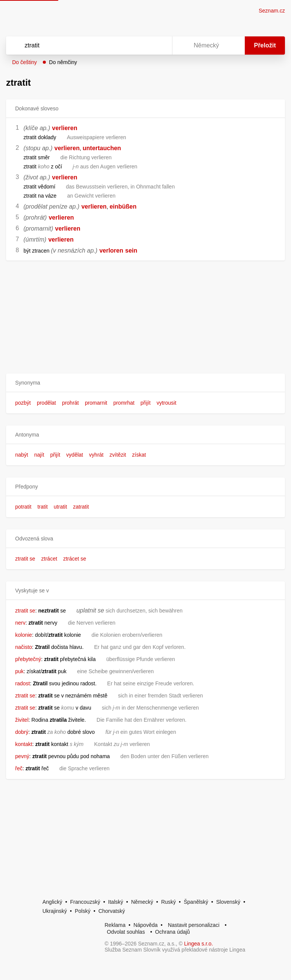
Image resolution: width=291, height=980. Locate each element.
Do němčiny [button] (63, 62)
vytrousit (166, 403)
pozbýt (23, 403)
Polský (82, 911)
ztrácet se (75, 559)
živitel (22, 720)
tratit (43, 507)
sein (131, 250)
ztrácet (49, 559)
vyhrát (96, 455)
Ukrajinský (55, 911)
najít (39, 455)
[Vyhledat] (79, 46)
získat (139, 455)
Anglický (52, 902)
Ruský (168, 902)
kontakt (24, 744)
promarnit (96, 403)
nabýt (22, 455)
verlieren (65, 128)
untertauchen (102, 148)
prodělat (46, 403)
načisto (23, 647)
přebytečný (28, 659)
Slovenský (228, 902)
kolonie (23, 635)
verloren (111, 250)
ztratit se (25, 559)
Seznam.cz (272, 11)
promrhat (124, 403)
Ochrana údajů (172, 932)
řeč (19, 768)
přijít (145, 403)
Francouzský (85, 902)
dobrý (22, 732)
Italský (116, 902)
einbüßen (123, 207)
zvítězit (118, 455)
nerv (20, 623)
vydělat (75, 455)
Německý (142, 902)
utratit (60, 507)
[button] (145, 383)
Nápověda (145, 925)
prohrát (70, 403)
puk (20, 671)
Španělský (196, 902)
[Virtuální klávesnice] (159, 46)
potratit (23, 507)
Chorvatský (112, 911)
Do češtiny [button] (24, 62)
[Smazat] (142, 46)
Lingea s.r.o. (199, 944)
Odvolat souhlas (126, 932)
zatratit (81, 507)
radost (23, 683)
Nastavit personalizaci (194, 925)
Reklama (115, 925)
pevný (22, 756)
